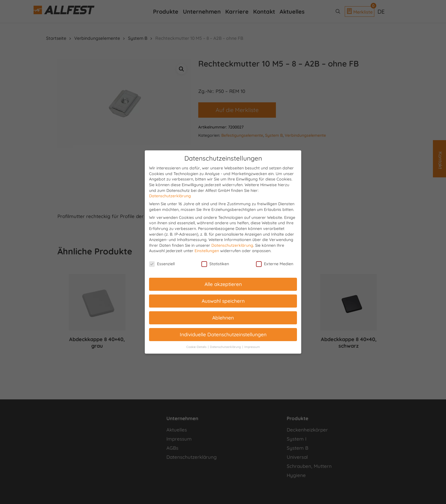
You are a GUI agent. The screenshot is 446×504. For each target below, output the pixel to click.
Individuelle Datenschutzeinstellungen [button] (223, 334)
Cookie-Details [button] (197, 347)
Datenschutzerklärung (170, 196)
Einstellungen (207, 251)
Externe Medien (275, 264)
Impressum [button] (252, 347)
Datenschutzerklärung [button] (226, 347)
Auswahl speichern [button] (223, 301)
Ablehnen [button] (223, 318)
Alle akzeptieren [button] (223, 284)
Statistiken (215, 264)
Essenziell (162, 264)
